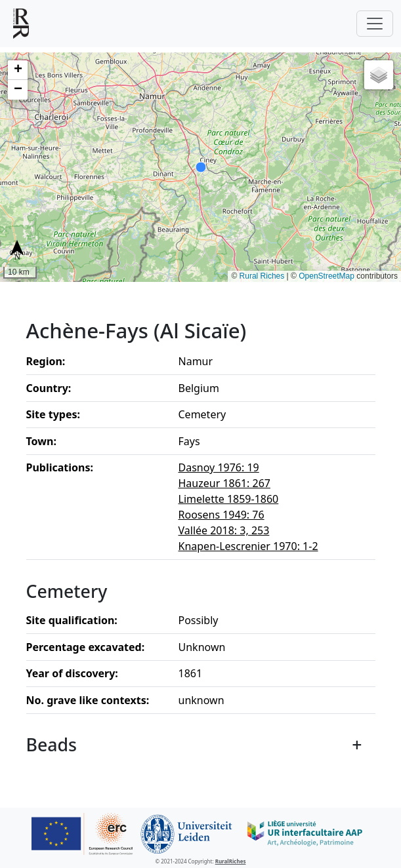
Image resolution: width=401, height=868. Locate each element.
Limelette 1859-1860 (229, 499)
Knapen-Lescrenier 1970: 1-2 (248, 546)
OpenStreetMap (327, 276)
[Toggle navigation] (375, 24)
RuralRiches (231, 861)
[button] (18, 70)
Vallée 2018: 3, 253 (224, 530)
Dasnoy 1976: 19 (219, 467)
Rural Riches (262, 276)
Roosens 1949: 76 (222, 515)
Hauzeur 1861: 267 (224, 483)
